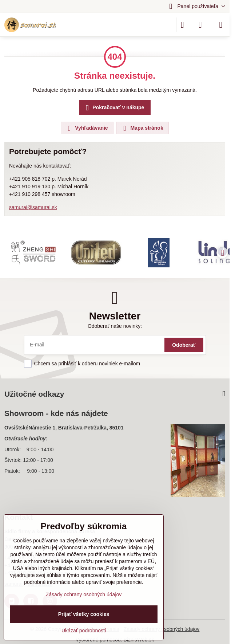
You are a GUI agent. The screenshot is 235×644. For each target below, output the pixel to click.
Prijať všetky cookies (84, 614)
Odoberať (184, 345)
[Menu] (221, 25)
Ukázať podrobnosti (84, 631)
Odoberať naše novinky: (115, 326)
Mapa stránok (142, 128)
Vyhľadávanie (87, 128)
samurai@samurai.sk (33, 207)
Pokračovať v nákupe (114, 108)
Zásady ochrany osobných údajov (84, 594)
